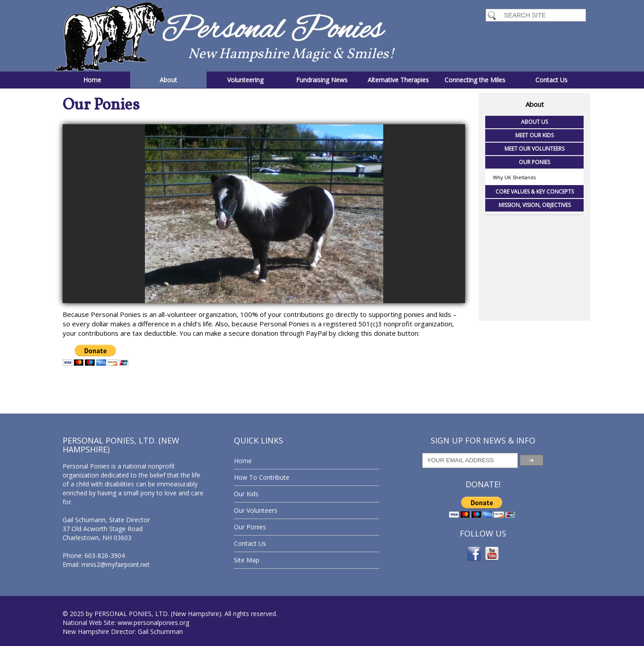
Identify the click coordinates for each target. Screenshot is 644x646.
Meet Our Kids (534, 135)
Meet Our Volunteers (534, 149)
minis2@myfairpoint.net (116, 564)
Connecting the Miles (475, 80)
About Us (534, 122)
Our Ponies (534, 162)
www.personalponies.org (153, 623)
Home (92, 80)
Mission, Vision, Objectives (535, 205)
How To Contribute (262, 477)
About (168, 80)
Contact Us (551, 80)
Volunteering (245, 80)
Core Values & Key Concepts (535, 192)
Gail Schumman (160, 631)
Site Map (247, 560)
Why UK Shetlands (514, 177)
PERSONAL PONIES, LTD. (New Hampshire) (158, 614)
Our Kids (246, 494)
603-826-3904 (105, 555)
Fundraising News (322, 80)
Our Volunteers (256, 510)
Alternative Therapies (398, 80)
